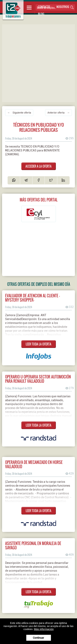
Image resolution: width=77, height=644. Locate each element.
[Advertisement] (38, 63)
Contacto (44, 7)
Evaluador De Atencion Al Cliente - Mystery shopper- (32, 298)
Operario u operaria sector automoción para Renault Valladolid (38, 379)
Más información (44, 629)
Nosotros (63, 7)
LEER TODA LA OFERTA (38, 344)
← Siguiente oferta (19, 113)
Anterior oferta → (59, 113)
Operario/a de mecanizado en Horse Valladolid (34, 464)
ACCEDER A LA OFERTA (38, 166)
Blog (41, 14)
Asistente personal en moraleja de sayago (33, 545)
